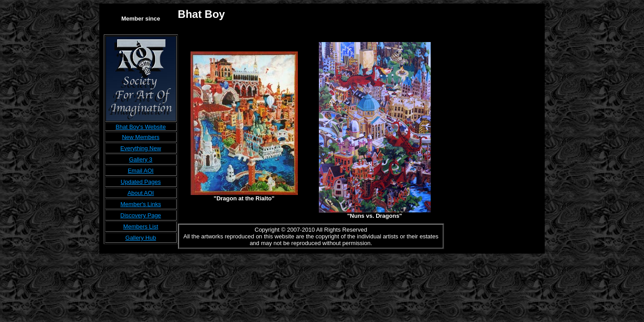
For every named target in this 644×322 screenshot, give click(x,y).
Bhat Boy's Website (141, 127)
